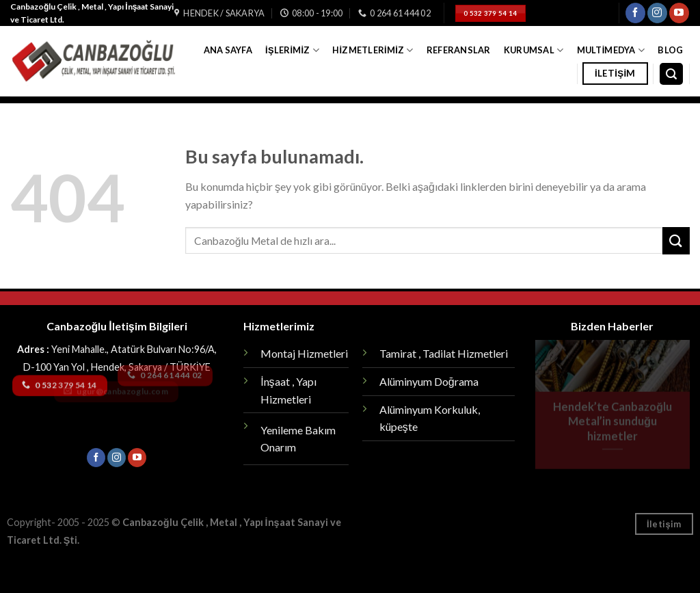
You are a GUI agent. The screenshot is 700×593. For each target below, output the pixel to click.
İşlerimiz (292, 50)
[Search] (671, 74)
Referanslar (459, 50)
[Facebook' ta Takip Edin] (635, 13)
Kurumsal (534, 50)
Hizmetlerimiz (373, 50)
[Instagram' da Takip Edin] (657, 13)
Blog (670, 50)
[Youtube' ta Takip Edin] (679, 13)
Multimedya (611, 50)
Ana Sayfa (228, 50)
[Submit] (676, 240)
